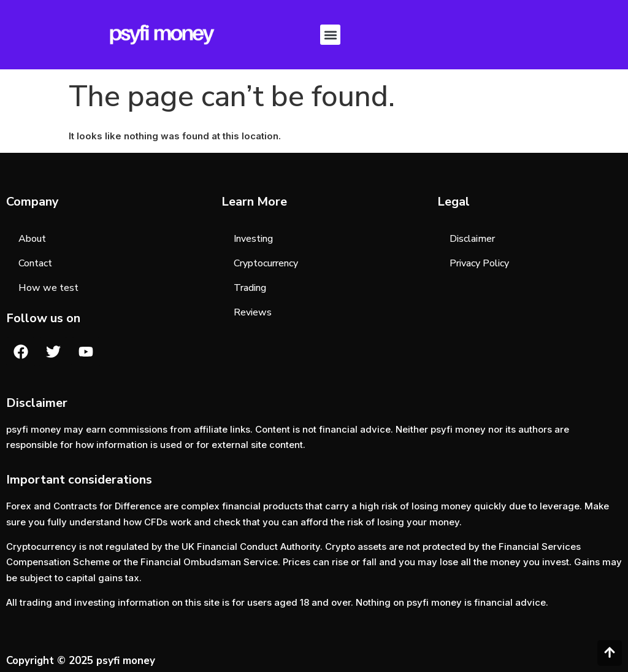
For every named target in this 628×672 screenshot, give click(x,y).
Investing (253, 239)
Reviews (253, 312)
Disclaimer (472, 239)
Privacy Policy (479, 263)
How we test (48, 288)
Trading (250, 288)
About (32, 239)
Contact (35, 263)
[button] (330, 35)
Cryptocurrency (266, 263)
